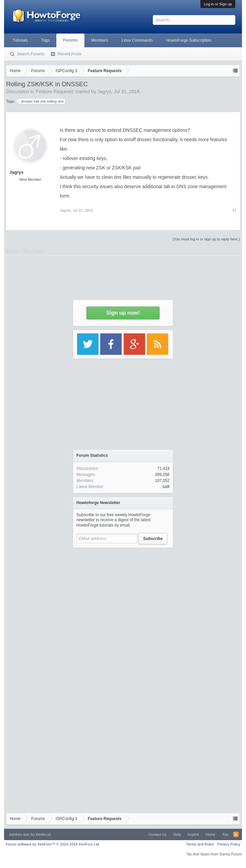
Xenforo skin (19, 834)
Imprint (193, 834)
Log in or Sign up (218, 4)
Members (100, 40)
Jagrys (65, 210)
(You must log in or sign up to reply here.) (206, 239)
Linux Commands (137, 40)
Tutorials (20, 40)
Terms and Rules (200, 844)
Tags (45, 40)
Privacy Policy (229, 844)
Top (225, 834)
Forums (70, 40)
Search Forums (30, 54)
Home (211, 834)
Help (177, 834)
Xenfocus (43, 834)
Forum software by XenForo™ (53, 844)
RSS (236, 834)
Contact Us (158, 834)
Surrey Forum (230, 854)
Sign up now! (123, 313)
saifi (166, 487)
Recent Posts (69, 54)
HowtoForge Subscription (189, 40)
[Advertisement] (123, 614)
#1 (234, 210)
